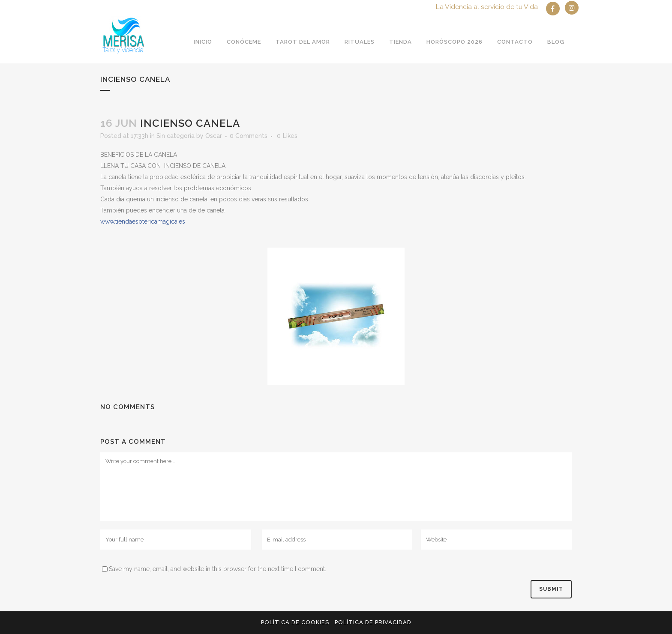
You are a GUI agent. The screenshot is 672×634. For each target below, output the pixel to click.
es (143, 221)
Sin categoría (175, 136)
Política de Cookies (295, 622)
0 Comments (249, 136)
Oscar (214, 136)
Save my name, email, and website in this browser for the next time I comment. (217, 569)
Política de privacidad (373, 622)
